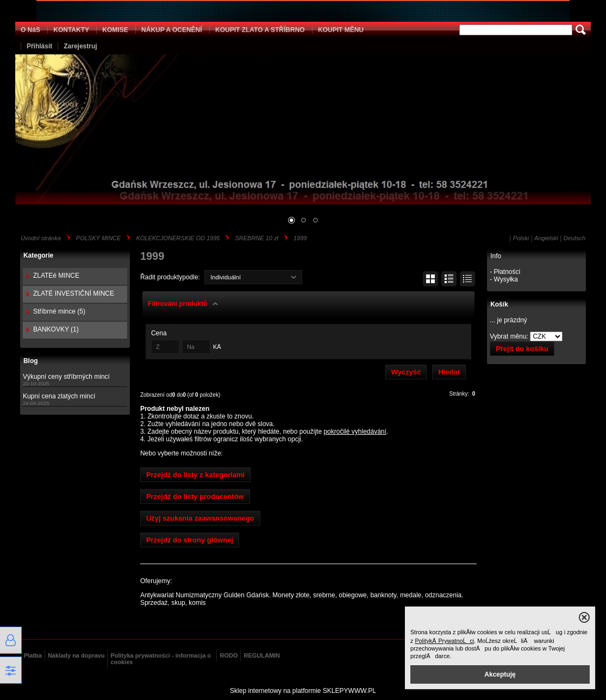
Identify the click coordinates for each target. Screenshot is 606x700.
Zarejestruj (80, 46)
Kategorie (38, 255)
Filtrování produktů (177, 304)
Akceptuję (500, 674)
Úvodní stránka (41, 238)
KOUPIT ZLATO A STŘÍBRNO (260, 30)
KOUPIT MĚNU (341, 30)
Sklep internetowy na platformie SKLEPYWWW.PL (303, 691)
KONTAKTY (71, 30)
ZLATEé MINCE (56, 276)
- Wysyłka (504, 279)
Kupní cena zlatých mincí (59, 396)
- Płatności (505, 272)
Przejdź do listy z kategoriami (195, 475)
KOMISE (115, 30)
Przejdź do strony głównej (190, 540)
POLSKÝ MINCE (99, 238)
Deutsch (574, 238)
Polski (521, 238)
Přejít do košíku (522, 349)
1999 (300, 238)
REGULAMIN (262, 655)
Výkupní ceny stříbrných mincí (66, 377)
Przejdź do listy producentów (195, 496)
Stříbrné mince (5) (59, 311)
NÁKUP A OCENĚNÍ (172, 30)
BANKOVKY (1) (56, 329)
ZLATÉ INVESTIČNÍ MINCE (74, 293)
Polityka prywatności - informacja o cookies (161, 659)
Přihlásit (39, 46)
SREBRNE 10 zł (256, 238)
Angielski (546, 238)
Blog (31, 361)
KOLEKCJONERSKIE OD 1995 (178, 238)
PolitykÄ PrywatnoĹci (444, 641)
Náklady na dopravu (76, 655)
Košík (499, 304)
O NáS (30, 30)
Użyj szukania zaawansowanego (200, 518)
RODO (229, 655)
